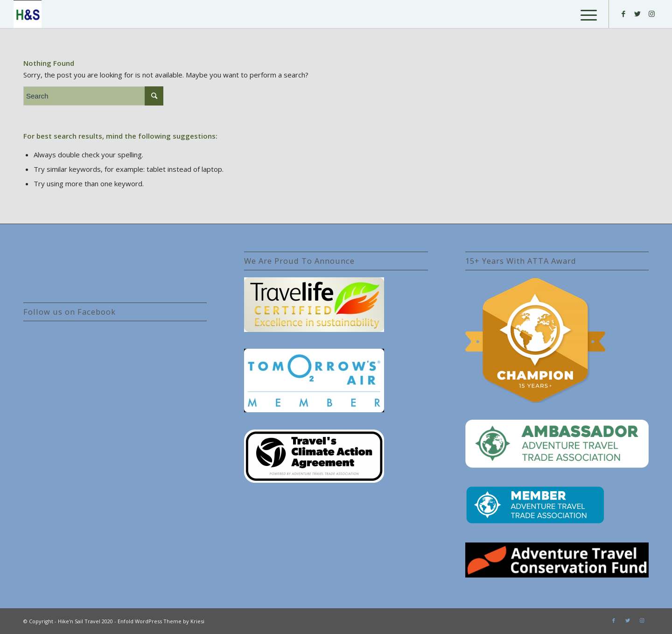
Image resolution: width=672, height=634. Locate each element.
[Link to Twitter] (637, 14)
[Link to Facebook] (623, 14)
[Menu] (586, 14)
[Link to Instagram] (651, 14)
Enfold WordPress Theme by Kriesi (161, 621)
